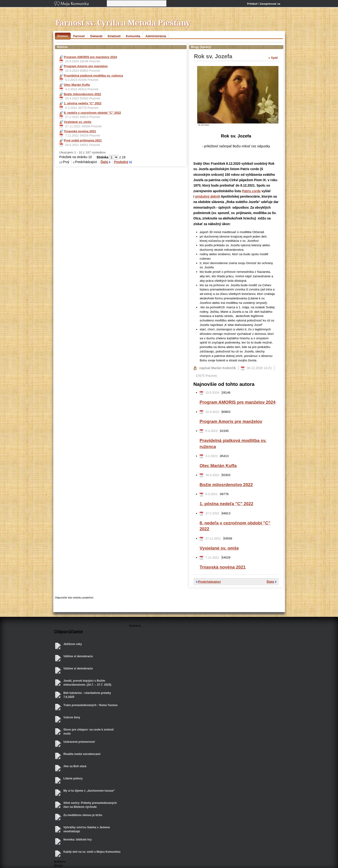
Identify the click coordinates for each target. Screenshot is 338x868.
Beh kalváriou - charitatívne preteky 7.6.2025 (87, 695)
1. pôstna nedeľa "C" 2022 (226, 504)
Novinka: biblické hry (78, 840)
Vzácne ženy (72, 717)
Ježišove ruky (73, 644)
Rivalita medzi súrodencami (82, 754)
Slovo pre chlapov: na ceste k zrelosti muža (88, 732)
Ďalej (104, 162)
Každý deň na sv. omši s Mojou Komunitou (92, 852)
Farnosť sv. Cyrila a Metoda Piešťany (123, 23)
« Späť (273, 58)
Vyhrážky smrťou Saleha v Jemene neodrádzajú (87, 829)
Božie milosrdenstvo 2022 (226, 485)
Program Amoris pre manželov (231, 421)
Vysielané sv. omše (219, 548)
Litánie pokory (73, 778)
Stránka (103, 157)
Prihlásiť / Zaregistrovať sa (264, 4)
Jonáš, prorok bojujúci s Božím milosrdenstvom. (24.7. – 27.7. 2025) (87, 683)
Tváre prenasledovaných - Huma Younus (90, 705)
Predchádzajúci (209, 582)
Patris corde (251, 191)
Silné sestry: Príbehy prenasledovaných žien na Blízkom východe (90, 805)
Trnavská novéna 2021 (223, 567)
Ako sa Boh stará (75, 766)
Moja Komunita (80, 4)
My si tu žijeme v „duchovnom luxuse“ (89, 791)
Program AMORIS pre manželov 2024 (238, 402)
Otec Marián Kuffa (218, 466)
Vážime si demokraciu (78, 656)
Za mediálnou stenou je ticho (83, 815)
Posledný (121, 162)
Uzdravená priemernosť (79, 742)
